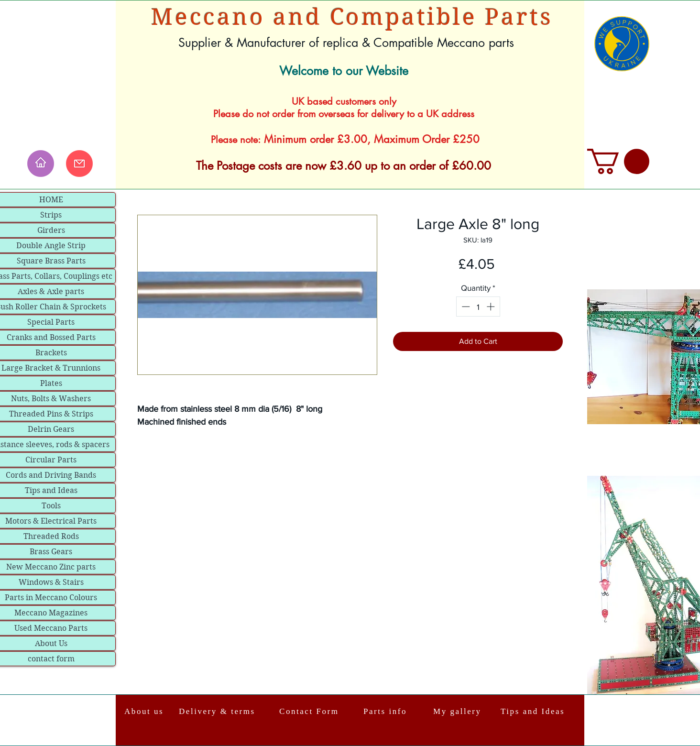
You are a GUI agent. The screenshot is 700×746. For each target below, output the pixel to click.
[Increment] (492, 307)
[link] (618, 161)
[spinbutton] (478, 307)
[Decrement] (465, 307)
